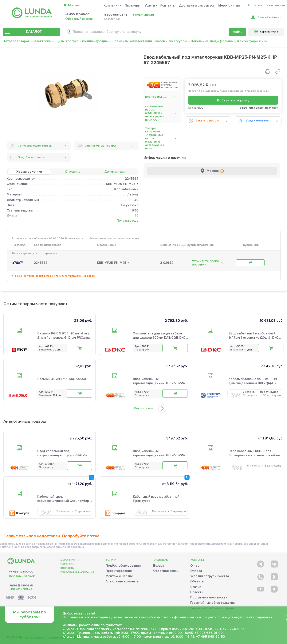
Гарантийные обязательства (213, 602)
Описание (73, 172)
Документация (116, 172)
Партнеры (132, 5)
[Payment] (21, 597)
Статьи (196, 586)
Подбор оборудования (123, 564)
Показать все (144, 408)
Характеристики (29, 172)
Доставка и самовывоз (197, 5)
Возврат (160, 564)
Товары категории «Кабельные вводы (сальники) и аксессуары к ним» (155, 138)
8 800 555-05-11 (116, 15)
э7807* (18, 263)
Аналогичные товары (97, 146)
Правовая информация (77, 571)
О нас (195, 564)
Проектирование (119, 570)
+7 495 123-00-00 (77, 14)
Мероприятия (229, 5)
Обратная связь (166, 570)
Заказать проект (204, 121)
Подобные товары (27, 158)
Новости (197, 591)
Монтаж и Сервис (119, 575)
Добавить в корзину (233, 100)
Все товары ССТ (157, 97)
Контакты (168, 5)
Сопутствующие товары (31, 146)
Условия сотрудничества (210, 575)
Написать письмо (21, 588)
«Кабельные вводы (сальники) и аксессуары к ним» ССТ (155, 113)
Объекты (197, 580)
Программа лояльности (209, 596)
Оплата (196, 570)
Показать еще (127, 221)
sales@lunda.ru (143, 15)
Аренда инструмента (122, 580)
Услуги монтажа (253, 121)
